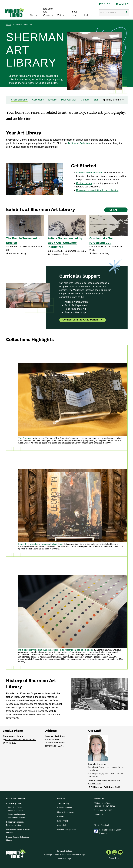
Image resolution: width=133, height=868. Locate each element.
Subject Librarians (65, 808)
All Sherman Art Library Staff (105, 787)
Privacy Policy (114, 858)
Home (9, 24)
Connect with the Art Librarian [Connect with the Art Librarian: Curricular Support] (80, 320)
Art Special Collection (79, 143)
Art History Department (76, 302)
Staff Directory (63, 803)
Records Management (66, 830)
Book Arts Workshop (75, 312)
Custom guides (84, 183)
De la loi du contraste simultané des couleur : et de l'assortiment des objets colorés (56, 650)
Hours (106, 4)
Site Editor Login (64, 858)
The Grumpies (25, 438)
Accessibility (62, 825)
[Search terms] (114, 13)
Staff (96, 100)
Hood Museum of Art (75, 309)
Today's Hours (114, 100)
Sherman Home (19, 100)
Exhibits (52, 100)
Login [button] (124, 3)
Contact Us (98, 814)
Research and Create (49, 12)
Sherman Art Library (16, 817)
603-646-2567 (10, 743)
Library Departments (66, 812)
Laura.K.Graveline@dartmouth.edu (104, 780)
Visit (61, 15)
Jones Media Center (17, 814)
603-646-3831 (94, 784)
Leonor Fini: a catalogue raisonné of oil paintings (40, 544)
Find (34, 15)
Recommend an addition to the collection (97, 190)
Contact (85, 100)
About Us (74, 14)
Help (89, 15)
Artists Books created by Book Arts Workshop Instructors (65, 243)
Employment (62, 821)
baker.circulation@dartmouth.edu (21, 740)
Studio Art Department (76, 305)
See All (114, 210)
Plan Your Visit (69, 100)
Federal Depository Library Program (110, 831)
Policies (61, 816)
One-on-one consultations (90, 173)
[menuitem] (109, 853)
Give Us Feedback (101, 825)
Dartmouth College (64, 851)
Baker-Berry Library (14, 803)
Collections (38, 100)
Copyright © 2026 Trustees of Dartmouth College (64, 855)
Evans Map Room (16, 811)
